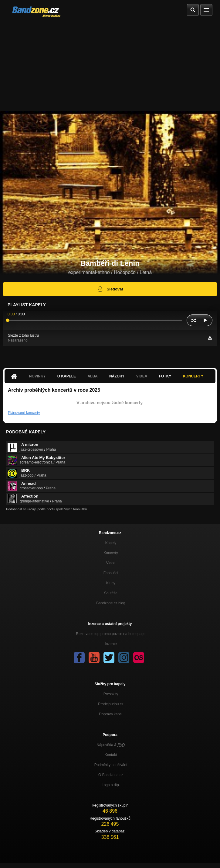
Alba (92, 376)
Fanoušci (111, 573)
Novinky (37, 376)
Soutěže (111, 593)
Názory (117, 376)
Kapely (111, 543)
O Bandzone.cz (111, 775)
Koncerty (193, 376)
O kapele (67, 376)
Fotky (165, 376)
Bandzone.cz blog (111, 603)
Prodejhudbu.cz (111, 704)
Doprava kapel (111, 714)
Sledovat (110, 289)
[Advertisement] (110, 66)
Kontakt (111, 755)
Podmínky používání (111, 765)
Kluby (111, 583)
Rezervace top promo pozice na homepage (111, 634)
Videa (142, 376)
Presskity (111, 694)
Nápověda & (111, 745)
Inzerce (111, 644)
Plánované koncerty (24, 413)
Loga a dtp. (111, 785)
